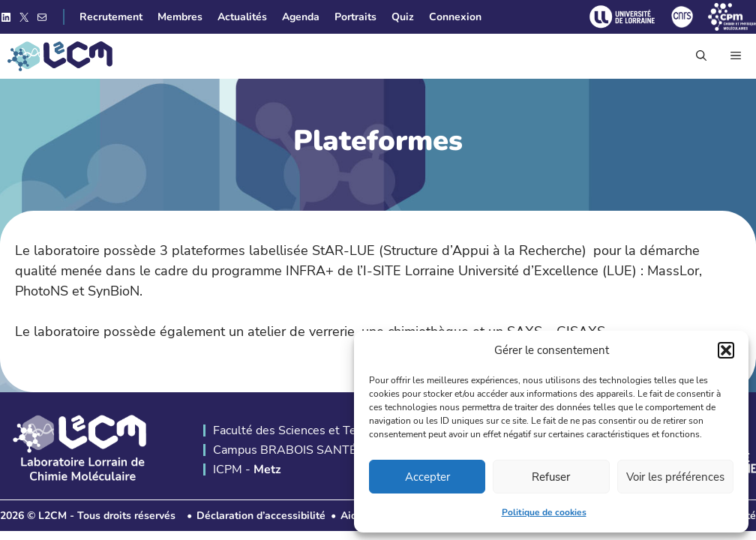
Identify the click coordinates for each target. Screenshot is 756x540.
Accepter (427, 477)
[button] (726, 350)
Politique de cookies (544, 512)
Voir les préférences (675, 477)
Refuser (551, 477)
